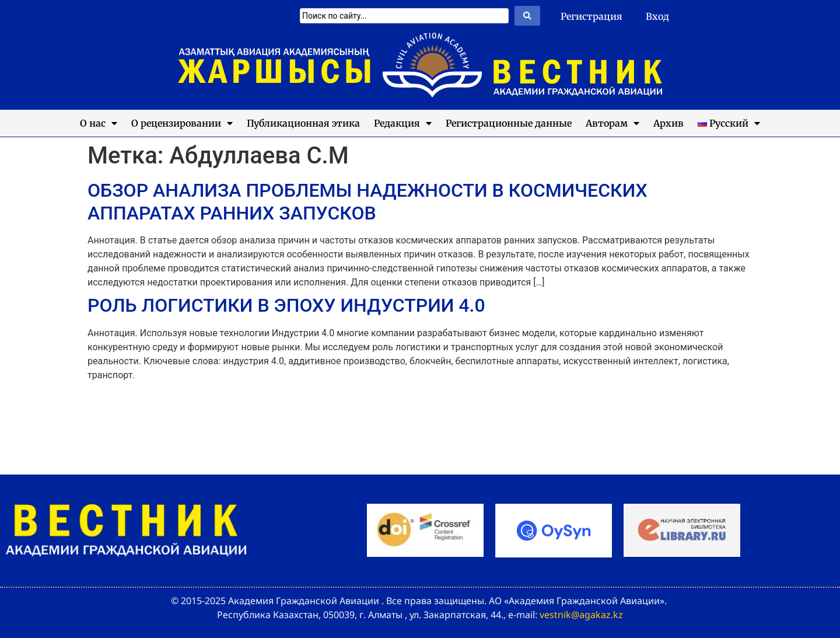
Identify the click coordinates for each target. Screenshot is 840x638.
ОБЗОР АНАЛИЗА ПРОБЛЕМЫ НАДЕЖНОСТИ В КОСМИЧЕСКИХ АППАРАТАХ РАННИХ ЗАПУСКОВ (367, 201)
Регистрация (591, 16)
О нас (99, 123)
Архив (668, 123)
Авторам (612, 123)
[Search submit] (527, 16)
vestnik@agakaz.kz (581, 615)
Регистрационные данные (509, 123)
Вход (657, 16)
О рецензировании (182, 123)
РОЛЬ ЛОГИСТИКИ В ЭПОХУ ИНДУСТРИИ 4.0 (286, 305)
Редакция (403, 123)
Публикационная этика (303, 123)
